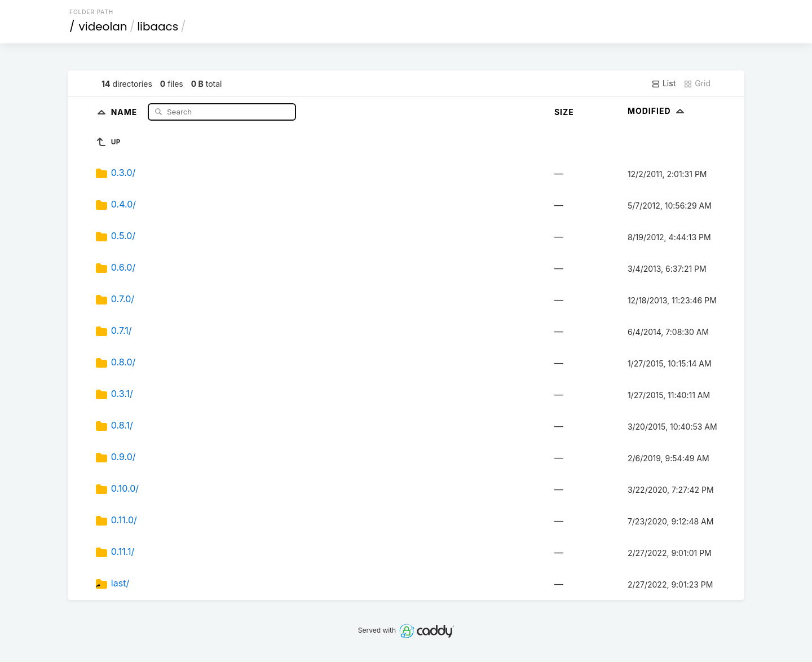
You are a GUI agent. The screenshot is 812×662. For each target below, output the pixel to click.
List (663, 83)
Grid (697, 83)
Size (564, 112)
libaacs (158, 27)
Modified (657, 111)
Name (125, 111)
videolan (103, 27)
